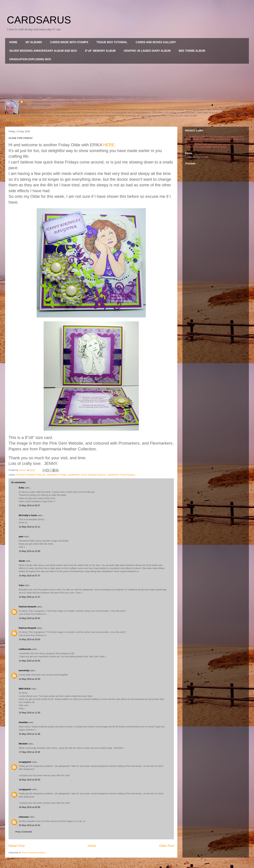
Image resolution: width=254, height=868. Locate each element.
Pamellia (23, 722)
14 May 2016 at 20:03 (29, 639)
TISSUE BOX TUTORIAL (112, 42)
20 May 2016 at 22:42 (29, 825)
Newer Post (17, 846)
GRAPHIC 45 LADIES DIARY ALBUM (147, 51)
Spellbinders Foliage (57, 475)
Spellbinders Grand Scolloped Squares (87, 475)
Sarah (22, 561)
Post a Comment (24, 832)
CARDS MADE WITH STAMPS (69, 42)
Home (92, 846)
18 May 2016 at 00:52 (29, 780)
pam (21, 536)
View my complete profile (17, 120)
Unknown (24, 817)
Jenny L (28, 102)
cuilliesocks (25, 649)
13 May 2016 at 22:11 (29, 527)
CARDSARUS (39, 20)
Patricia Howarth (28, 607)
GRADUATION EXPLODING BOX (30, 59)
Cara (21, 585)
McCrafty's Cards (28, 515)
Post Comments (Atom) (34, 853)
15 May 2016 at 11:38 (29, 734)
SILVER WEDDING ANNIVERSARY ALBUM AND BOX (43, 51)
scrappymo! (25, 762)
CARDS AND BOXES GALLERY (156, 42)
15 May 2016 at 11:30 (29, 713)
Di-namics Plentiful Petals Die (31, 475)
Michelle (23, 744)
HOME (13, 42)
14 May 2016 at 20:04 (29, 661)
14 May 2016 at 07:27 (29, 576)
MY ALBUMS (34, 42)
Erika (21, 488)
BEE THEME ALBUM (192, 51)
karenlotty (24, 670)
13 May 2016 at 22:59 (29, 551)
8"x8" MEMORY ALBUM (100, 51)
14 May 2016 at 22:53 (29, 679)
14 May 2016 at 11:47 (29, 597)
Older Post (167, 846)
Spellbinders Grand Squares (121, 475)
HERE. (109, 145)
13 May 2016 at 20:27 (29, 505)
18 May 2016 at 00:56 (29, 807)
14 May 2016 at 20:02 (29, 618)
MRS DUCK (25, 689)
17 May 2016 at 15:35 (29, 752)
